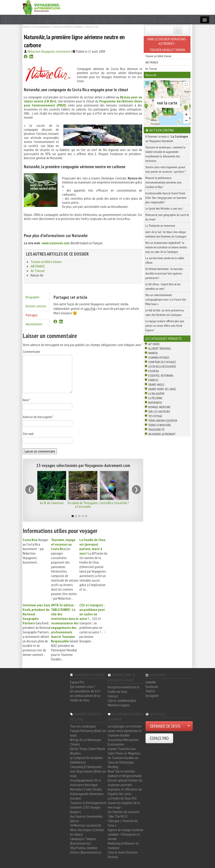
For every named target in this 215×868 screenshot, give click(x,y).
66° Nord (154, 344)
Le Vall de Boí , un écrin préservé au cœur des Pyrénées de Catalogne (165, 313)
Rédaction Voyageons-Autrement (49, 51)
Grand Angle (156, 385)
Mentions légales (119, 705)
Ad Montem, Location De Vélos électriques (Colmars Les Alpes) (87, 830)
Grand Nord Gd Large (162, 389)
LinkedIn (151, 682)
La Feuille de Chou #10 (122, 798)
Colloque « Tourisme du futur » (123, 823)
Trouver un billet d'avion (67, 27)
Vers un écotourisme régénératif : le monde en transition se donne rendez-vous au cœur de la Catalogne (167, 247)
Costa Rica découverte (162, 367)
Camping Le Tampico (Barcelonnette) (83, 841)
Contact (113, 696)
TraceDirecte (156, 430)
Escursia (153, 371)
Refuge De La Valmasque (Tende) (86, 742)
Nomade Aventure (159, 407)
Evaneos (153, 380)
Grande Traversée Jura (122, 749)
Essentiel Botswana (161, 376)
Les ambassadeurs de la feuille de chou (85, 698)
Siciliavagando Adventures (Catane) (87, 796)
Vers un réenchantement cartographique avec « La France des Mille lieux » (166, 299)
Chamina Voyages (159, 358)
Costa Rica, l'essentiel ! (114, 503)
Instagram (152, 696)
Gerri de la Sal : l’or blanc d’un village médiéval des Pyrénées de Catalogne (166, 234)
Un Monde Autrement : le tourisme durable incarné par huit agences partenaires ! (164, 273)
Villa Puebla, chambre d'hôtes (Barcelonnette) (86, 850)
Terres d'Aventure (160, 425)
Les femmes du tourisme (124, 812)
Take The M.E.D (118, 816)
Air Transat (38, 271)
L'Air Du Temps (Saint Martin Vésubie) (87, 751)
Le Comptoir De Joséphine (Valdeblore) (86, 760)
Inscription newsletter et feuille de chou (124, 689)
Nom (27, 400)
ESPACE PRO (159, 738)
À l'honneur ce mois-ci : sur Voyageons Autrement (167, 139)
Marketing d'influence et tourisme (123, 845)
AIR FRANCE (38, 266)
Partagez (32, 315)
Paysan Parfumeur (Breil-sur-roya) (88, 733)
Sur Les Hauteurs (159, 412)
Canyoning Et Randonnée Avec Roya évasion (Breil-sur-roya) (88, 771)
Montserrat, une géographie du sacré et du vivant (167, 217)
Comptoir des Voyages (162, 362)
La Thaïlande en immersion (160, 226)
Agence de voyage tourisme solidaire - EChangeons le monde (125, 834)
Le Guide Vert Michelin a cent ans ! (164, 209)
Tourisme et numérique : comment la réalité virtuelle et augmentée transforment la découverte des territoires (165, 154)
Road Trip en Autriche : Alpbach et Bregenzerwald (125, 773)
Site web (28, 434)
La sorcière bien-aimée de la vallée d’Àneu (165, 260)
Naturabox (155, 403)
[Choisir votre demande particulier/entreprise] (189, 726)
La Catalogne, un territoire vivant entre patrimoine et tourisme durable (125, 731)
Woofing (113, 767)
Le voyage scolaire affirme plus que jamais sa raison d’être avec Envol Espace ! (165, 326)
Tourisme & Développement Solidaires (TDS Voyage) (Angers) (88, 807)
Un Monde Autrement (162, 434)
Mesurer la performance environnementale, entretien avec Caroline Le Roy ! (163, 182)
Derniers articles (36, 306)
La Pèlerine (155, 398)
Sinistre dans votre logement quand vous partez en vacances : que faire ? (165, 169)
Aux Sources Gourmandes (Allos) (86, 818)
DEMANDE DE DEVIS (165, 726)
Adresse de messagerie (38, 417)
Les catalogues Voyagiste (164, 338)
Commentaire (31, 351)
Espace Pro (77, 682)
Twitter (150, 691)
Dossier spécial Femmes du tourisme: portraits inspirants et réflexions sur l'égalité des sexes (125, 787)
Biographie (32, 297)
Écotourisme (41, 27)
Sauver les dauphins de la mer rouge (124, 805)
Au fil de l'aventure (52, 503)
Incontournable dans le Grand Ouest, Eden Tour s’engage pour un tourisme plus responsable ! (166, 198)
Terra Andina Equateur (163, 421)
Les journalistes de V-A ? (85, 691)
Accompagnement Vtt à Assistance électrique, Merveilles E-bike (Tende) (86, 785)
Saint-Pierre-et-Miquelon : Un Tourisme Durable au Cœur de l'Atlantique (125, 758)
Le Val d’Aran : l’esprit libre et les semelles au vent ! (163, 286)
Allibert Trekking (159, 349)
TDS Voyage (155, 416)
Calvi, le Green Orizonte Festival (123, 854)
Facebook (152, 687)
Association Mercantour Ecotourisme (123, 742)
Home (27, 27)
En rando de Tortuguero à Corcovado (83, 505)
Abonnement (34, 324)
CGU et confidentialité (122, 700)
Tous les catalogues (83, 726)
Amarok (153, 353)
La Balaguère (156, 394)
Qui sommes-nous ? (83, 687)
